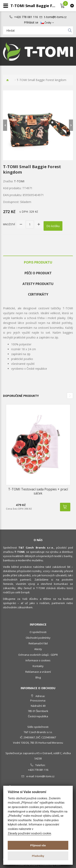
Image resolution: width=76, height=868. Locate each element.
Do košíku (53, 226)
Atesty (38, 649)
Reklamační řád (38, 643)
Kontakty (38, 666)
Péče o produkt (38, 273)
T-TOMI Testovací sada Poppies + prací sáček (38, 491)
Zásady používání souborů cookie (29, 833)
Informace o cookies (38, 660)
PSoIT (57, 865)
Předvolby (38, 856)
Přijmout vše (38, 845)
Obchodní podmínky (38, 638)
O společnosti (38, 632)
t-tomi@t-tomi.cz (55, 17)
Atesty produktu (38, 284)
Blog (38, 677)
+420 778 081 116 (26, 17)
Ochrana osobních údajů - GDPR (38, 655)
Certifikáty (38, 294)
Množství (9, 224)
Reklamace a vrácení (38, 672)
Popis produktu (38, 262)
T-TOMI (19, 181)
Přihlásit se (31, 22)
